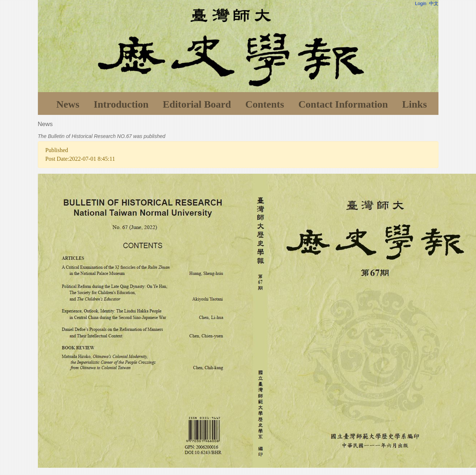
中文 (434, 3)
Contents (265, 104)
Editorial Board (197, 104)
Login (421, 3)
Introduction (121, 104)
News (68, 104)
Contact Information (343, 104)
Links (414, 104)
